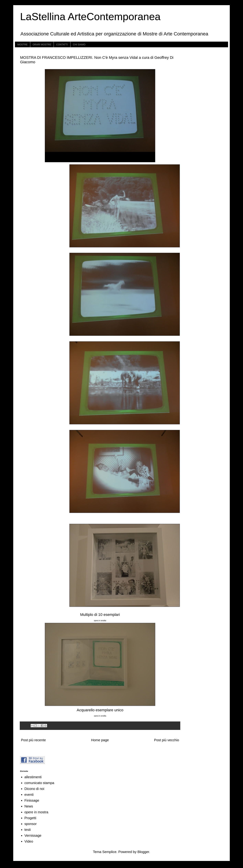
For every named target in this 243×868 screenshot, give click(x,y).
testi (28, 830)
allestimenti (33, 777)
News (29, 806)
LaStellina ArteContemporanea (90, 17)
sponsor (31, 824)
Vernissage (33, 835)
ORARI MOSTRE (42, 45)
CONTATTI (62, 45)
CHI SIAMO (79, 45)
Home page (100, 740)
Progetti (30, 818)
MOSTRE (23, 45)
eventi (29, 795)
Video (29, 841)
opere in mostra (36, 812)
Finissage (32, 800)
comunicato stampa (39, 783)
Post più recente (33, 740)
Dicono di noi (34, 789)
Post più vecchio (167, 740)
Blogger (143, 852)
